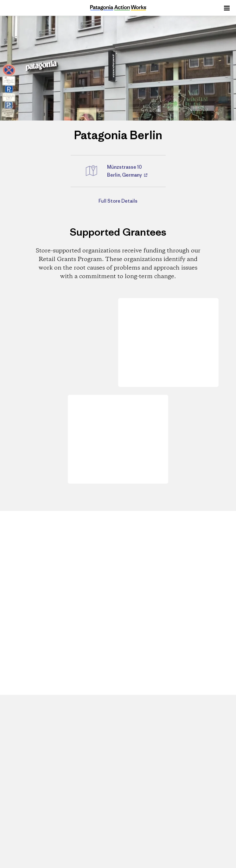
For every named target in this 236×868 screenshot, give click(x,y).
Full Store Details (118, 201)
